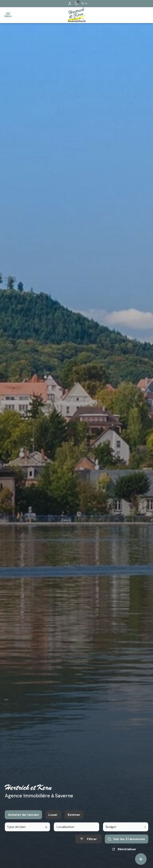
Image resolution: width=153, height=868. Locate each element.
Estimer (74, 819)
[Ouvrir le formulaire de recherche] (88, 843)
